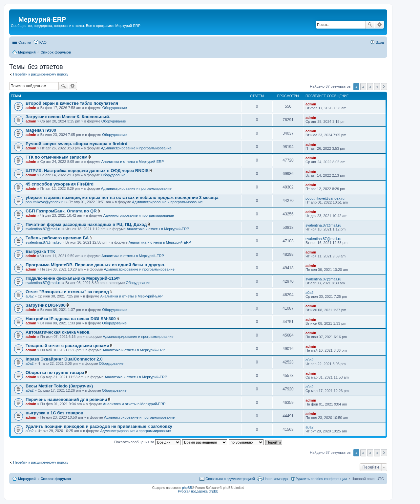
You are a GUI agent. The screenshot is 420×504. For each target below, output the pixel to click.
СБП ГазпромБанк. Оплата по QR (61, 211)
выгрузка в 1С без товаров (54, 413)
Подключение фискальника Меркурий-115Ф (73, 278)
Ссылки (25, 42)
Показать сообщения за (147, 442)
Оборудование (115, 108)
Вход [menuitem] (380, 42)
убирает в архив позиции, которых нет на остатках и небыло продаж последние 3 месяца (122, 197)
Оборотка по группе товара (55, 373)
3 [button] (370, 87)
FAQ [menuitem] (43, 42)
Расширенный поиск (379, 25)
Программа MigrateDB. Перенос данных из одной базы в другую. (95, 265)
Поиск (370, 25)
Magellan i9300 (41, 130)
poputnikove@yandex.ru (45, 202)
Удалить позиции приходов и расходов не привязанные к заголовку (99, 426)
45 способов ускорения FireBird (60, 184)
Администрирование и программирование (136, 148)
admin (31, 108)
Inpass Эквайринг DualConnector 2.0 (64, 359)
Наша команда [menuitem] (275, 479)
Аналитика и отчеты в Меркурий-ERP (133, 162)
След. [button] (384, 87)
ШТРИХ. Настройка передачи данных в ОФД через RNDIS (87, 171)
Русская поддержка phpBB (198, 491)
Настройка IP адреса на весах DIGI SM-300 (71, 319)
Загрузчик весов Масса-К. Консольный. (68, 117)
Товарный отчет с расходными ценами (67, 346)
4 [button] (377, 87)
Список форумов (56, 479)
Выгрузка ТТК (40, 251)
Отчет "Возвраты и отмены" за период (67, 292)
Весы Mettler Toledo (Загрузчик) (59, 386)
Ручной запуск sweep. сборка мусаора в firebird (76, 144)
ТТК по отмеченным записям (57, 157)
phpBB (187, 488)
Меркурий (27, 479)
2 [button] (363, 87)
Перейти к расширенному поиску (41, 74)
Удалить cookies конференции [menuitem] (321, 479)
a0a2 (30, 296)
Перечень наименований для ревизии (66, 399)
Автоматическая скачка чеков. (58, 332)
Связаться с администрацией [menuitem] (230, 479)
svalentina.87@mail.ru (43, 229)
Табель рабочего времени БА (57, 238)
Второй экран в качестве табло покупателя (72, 103)
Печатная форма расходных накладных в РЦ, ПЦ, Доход (86, 224)
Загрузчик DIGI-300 (46, 305)
